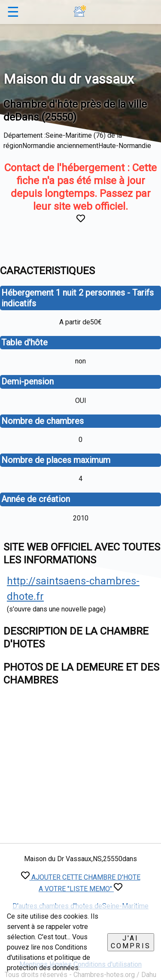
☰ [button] (13, 12)
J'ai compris (131, 942)
